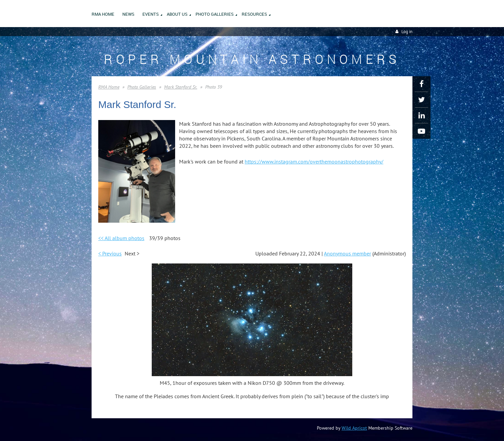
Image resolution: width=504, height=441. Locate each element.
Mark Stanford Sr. (181, 87)
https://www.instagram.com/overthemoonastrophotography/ (314, 161)
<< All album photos (121, 238)
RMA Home (109, 87)
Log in (407, 32)
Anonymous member (347, 253)
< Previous (110, 253)
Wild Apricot (354, 428)
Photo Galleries (142, 87)
